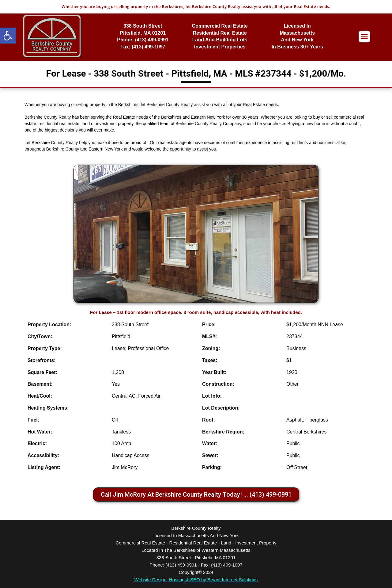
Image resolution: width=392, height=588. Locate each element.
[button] (8, 36)
